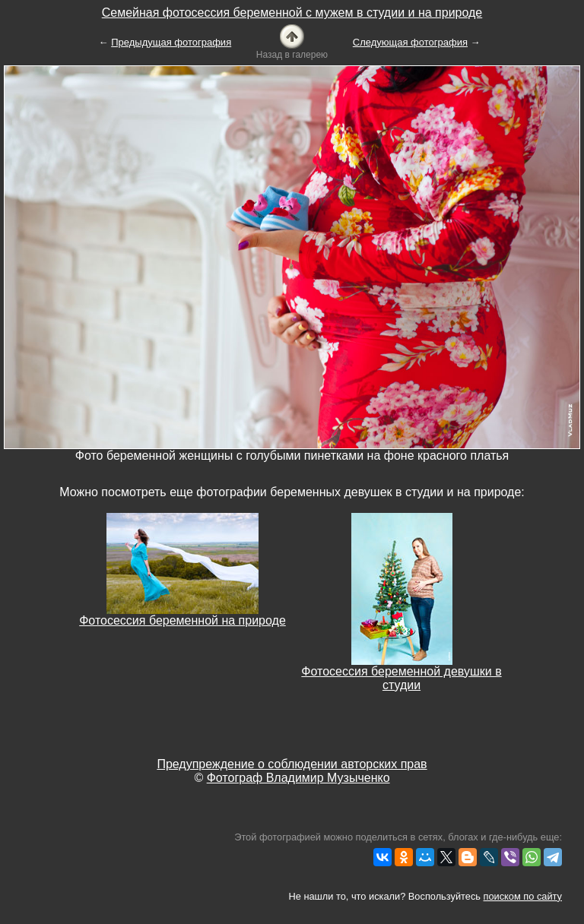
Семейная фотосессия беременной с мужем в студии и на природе (292, 13)
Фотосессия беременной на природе (182, 620)
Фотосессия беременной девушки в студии (401, 678)
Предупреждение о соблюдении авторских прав (292, 764)
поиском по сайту (523, 896)
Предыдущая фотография (171, 42)
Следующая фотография (410, 42)
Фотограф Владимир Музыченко (298, 778)
